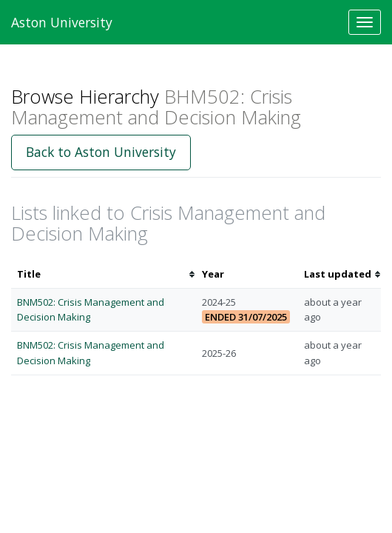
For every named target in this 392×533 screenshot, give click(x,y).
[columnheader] (104, 274)
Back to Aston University (101, 152)
